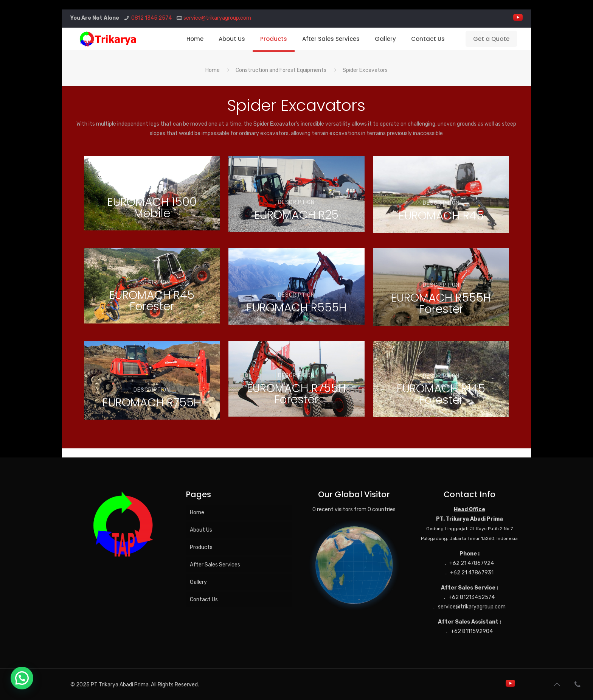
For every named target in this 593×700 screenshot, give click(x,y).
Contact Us (204, 600)
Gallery (198, 582)
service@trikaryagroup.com (217, 18)
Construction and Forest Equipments (281, 70)
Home (213, 70)
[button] (22, 678)
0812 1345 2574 (151, 18)
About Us (201, 530)
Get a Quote (491, 39)
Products (201, 547)
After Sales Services (215, 565)
